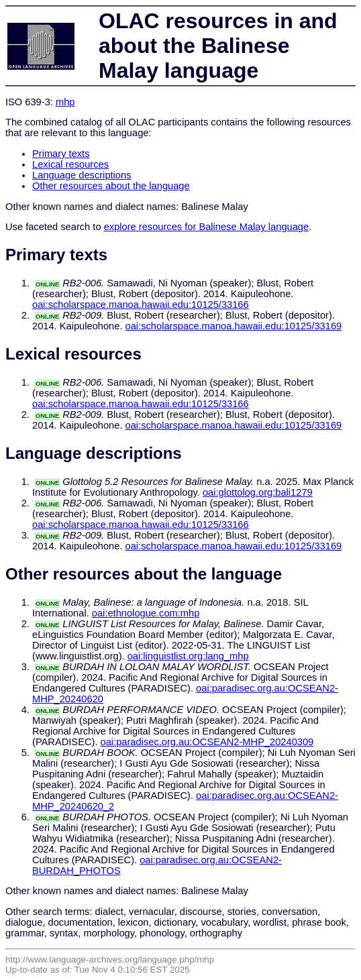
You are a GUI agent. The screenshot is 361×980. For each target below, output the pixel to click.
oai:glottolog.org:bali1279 (258, 492)
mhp (65, 102)
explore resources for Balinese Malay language (207, 227)
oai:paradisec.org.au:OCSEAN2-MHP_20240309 (207, 742)
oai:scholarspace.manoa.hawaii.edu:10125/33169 (234, 326)
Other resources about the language (111, 186)
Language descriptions (82, 175)
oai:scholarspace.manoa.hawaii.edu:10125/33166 (141, 305)
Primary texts (61, 154)
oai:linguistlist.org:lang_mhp (188, 656)
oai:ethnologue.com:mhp (146, 613)
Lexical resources (70, 164)
